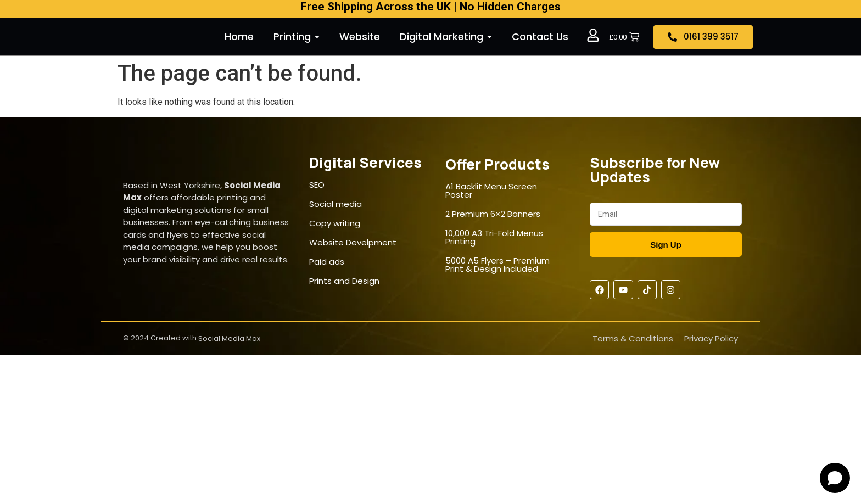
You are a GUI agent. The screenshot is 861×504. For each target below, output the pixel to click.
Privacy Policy (711, 338)
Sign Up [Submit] (666, 245)
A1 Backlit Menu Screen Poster (491, 191)
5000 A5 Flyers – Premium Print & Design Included (497, 265)
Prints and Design (344, 281)
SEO (317, 185)
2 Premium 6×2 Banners (493, 214)
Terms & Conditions (633, 338)
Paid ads (327, 262)
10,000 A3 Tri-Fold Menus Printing (494, 237)
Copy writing (335, 223)
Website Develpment (353, 242)
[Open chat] (835, 478)
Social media (336, 204)
